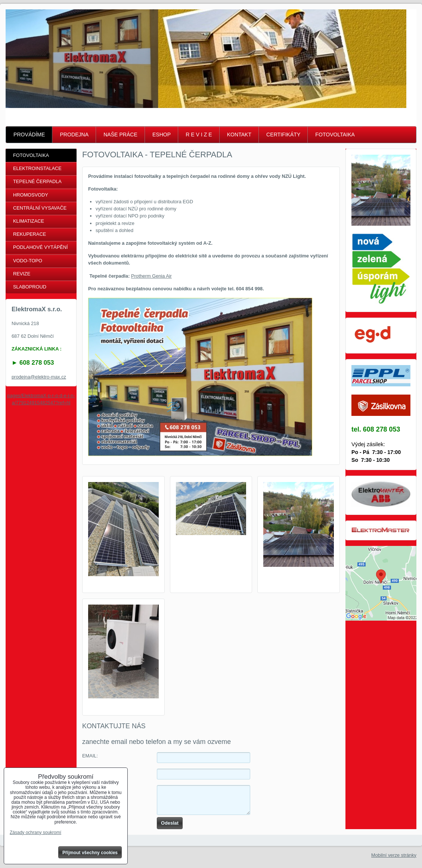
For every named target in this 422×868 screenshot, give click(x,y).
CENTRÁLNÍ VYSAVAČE (40, 208)
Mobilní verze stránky (394, 855)
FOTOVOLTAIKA (335, 135)
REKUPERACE (30, 234)
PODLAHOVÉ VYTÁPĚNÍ (41, 247)
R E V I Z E (199, 135)
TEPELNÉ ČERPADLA (37, 181)
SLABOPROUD (30, 287)
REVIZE (22, 274)
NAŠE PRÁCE (120, 135)
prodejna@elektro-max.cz (39, 377)
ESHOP (162, 135)
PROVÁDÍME (29, 135)
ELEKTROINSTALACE (37, 168)
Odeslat (170, 823)
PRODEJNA (74, 135)
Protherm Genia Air (151, 276)
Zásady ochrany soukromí (35, 833)
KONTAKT (239, 135)
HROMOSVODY (31, 195)
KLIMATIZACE (29, 221)
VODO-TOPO (28, 261)
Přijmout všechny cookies (90, 853)
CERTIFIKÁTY (283, 135)
